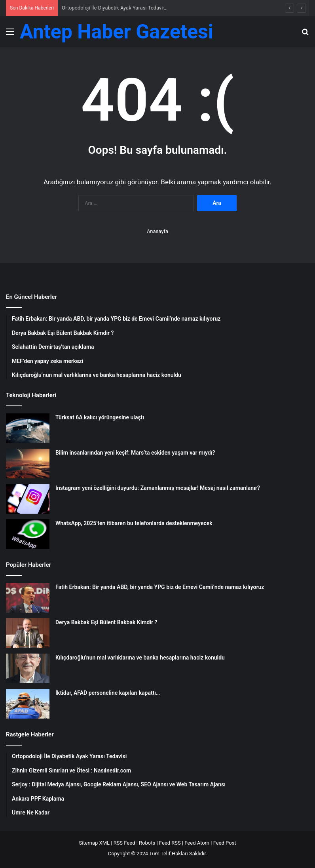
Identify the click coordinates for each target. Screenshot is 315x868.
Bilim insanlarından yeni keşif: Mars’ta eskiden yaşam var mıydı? (135, 453)
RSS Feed (124, 843)
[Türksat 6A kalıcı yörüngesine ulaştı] (28, 428)
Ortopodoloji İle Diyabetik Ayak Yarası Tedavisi (114, 8)
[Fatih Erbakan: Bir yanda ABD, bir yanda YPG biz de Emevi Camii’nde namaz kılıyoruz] (28, 598)
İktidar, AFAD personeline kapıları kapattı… (108, 693)
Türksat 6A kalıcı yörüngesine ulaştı (100, 417)
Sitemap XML (94, 843)
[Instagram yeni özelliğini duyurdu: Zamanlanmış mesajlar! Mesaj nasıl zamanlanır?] (28, 499)
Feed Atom (197, 843)
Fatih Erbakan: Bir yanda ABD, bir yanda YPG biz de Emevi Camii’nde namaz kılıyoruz (160, 587)
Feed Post (225, 843)
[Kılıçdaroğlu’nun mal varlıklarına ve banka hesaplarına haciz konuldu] (28, 668)
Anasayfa (157, 231)
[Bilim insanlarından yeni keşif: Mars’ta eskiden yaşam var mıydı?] (28, 464)
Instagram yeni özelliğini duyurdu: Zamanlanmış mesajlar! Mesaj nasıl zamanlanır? (158, 488)
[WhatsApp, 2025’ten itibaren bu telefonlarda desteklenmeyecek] (28, 534)
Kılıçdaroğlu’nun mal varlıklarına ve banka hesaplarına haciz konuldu (140, 658)
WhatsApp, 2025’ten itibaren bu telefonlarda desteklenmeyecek (134, 523)
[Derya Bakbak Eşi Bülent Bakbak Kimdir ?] (28, 633)
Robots (147, 843)
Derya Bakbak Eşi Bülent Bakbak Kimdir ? (106, 622)
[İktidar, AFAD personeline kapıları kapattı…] (28, 704)
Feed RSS (170, 843)
